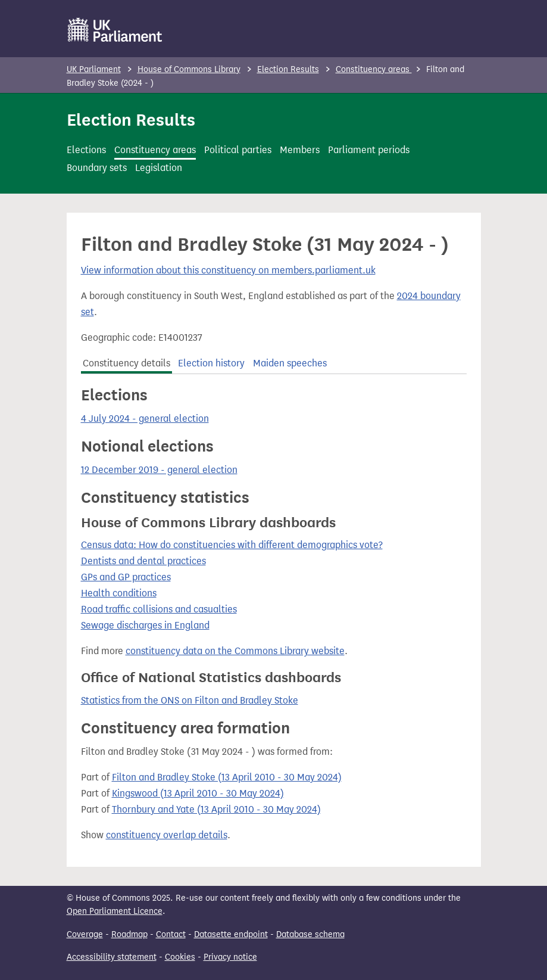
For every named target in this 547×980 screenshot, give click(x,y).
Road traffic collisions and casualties (159, 609)
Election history (211, 363)
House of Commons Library (189, 69)
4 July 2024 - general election (145, 419)
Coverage (85, 934)
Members (300, 150)
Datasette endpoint (231, 934)
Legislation (159, 168)
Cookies (180, 957)
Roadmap (129, 934)
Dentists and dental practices (143, 561)
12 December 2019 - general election (159, 470)
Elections (86, 150)
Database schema (310, 934)
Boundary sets (97, 168)
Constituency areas (374, 69)
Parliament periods (369, 150)
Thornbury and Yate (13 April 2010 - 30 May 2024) (216, 809)
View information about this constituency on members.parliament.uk (228, 270)
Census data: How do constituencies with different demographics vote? (232, 545)
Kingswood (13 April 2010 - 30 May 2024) (198, 793)
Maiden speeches (290, 363)
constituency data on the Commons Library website (235, 651)
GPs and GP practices (126, 577)
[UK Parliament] (115, 30)
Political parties (238, 150)
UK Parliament (94, 69)
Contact (171, 934)
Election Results (288, 69)
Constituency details (126, 363)
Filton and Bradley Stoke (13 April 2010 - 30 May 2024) (227, 777)
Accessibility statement (112, 957)
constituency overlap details (167, 835)
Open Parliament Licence (115, 911)
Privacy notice (230, 957)
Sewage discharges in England (145, 625)
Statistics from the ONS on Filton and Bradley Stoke (190, 700)
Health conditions (119, 593)
